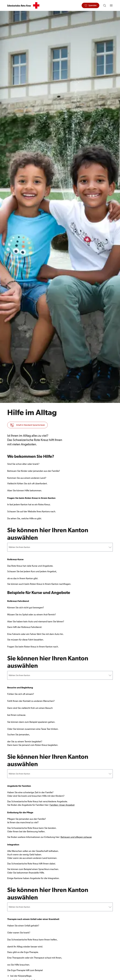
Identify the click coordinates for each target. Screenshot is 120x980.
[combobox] (9, 547)
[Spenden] (90, 5)
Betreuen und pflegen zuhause (76, 838)
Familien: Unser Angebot (62, 806)
